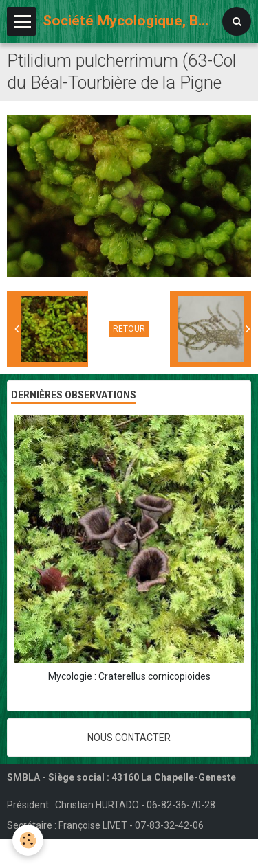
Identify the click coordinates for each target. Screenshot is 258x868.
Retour (129, 329)
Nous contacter (129, 738)
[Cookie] (28, 840)
